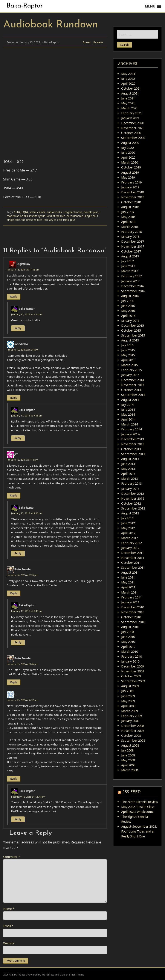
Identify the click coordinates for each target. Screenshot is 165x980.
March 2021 (130, 108)
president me (75, 216)
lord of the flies (56, 216)
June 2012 (128, 523)
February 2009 (131, 716)
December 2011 (133, 553)
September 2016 (133, 291)
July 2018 (127, 212)
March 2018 (130, 227)
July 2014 (127, 405)
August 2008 (130, 745)
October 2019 (131, 167)
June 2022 (128, 79)
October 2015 (131, 330)
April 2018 (128, 222)
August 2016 (130, 296)
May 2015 (128, 355)
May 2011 (128, 582)
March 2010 (130, 652)
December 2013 (133, 439)
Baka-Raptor (25, 6)
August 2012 (130, 513)
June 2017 (128, 266)
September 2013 (133, 454)
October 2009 (131, 676)
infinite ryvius (37, 216)
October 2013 (131, 449)
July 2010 (127, 632)
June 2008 (128, 755)
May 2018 (128, 217)
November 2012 (133, 498)
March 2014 (130, 424)
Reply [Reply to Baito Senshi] (14, 593)
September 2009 (133, 681)
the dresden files (32, 220)
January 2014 (130, 434)
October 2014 (131, 390)
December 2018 (133, 192)
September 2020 (133, 138)
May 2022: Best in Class (138, 807)
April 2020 (128, 157)
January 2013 (130, 489)
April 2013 (128, 474)
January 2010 (130, 661)
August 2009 (130, 686)
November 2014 (133, 385)
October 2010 (131, 617)
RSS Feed (131, 792)
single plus (91, 216)
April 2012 (128, 533)
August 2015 (130, 340)
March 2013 (130, 479)
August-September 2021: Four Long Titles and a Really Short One (139, 831)
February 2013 (131, 483)
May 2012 (128, 528)
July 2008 (127, 750)
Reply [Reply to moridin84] (14, 398)
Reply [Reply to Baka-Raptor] (18, 328)
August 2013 (130, 459)
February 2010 (131, 656)
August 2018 (130, 207)
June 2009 (128, 696)
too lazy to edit (53, 220)
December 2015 (133, 325)
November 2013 (133, 444)
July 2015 (127, 345)
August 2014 (130, 400)
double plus (91, 212)
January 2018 (130, 237)
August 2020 (130, 143)
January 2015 (130, 375)
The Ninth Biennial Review (140, 802)
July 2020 (127, 148)
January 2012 (130, 548)
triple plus (69, 220)
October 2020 (131, 133)
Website (9, 943)
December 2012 (133, 494)
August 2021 (130, 93)
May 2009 (128, 701)
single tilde (13, 220)
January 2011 (130, 602)
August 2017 (130, 256)
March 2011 (130, 592)
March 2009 (130, 711)
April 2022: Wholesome (137, 812)
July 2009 (127, 691)
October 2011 (131, 563)
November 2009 (133, 671)
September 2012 (133, 508)
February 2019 (131, 182)
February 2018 (131, 232)
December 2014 (133, 380)
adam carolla (37, 212)
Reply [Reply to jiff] (14, 495)
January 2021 (130, 118)
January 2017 (130, 281)
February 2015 (131, 370)
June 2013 (128, 464)
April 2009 (128, 706)
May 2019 (128, 177)
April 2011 (128, 587)
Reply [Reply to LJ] (14, 779)
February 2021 (131, 113)
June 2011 (128, 577)
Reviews (98, 42)
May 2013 (128, 469)
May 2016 (128, 311)
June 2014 (128, 410)
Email (8, 926)
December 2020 (133, 123)
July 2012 (127, 518)
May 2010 (128, 642)
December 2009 (133, 666)
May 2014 (128, 414)
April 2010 (128, 647)
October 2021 (131, 88)
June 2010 (128, 637)
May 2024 (128, 74)
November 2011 (133, 558)
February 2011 (131, 597)
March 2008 (130, 770)
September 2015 (133, 335)
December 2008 (133, 726)
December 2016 (133, 286)
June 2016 (128, 306)
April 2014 (128, 419)
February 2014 (131, 429)
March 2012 (130, 538)
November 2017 (133, 246)
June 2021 (128, 98)
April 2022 (128, 83)
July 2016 (127, 301)
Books (87, 42)
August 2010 (130, 627)
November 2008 (133, 731)
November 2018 (133, 197)
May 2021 (128, 103)
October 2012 (131, 503)
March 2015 (130, 365)
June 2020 (128, 153)
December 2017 (133, 241)
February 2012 (131, 543)
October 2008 (131, 736)
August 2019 (130, 172)
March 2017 (130, 271)
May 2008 (128, 760)
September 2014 (133, 395)
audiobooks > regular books (65, 212)
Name (9, 909)
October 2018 (131, 202)
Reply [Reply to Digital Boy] (14, 297)
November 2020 (133, 128)
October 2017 (131, 251)
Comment (12, 857)
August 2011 (130, 572)
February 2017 (131, 276)
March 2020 (130, 162)
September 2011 (133, 567)
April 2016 (128, 316)
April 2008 (128, 765)
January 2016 (130, 321)
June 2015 (128, 350)
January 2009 (130, 721)
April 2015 (128, 360)
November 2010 (133, 612)
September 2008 (133, 740)
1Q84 (25, 212)
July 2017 (127, 261)
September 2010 (133, 622)
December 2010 (133, 607)
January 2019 (130, 187)
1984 (17, 212)
